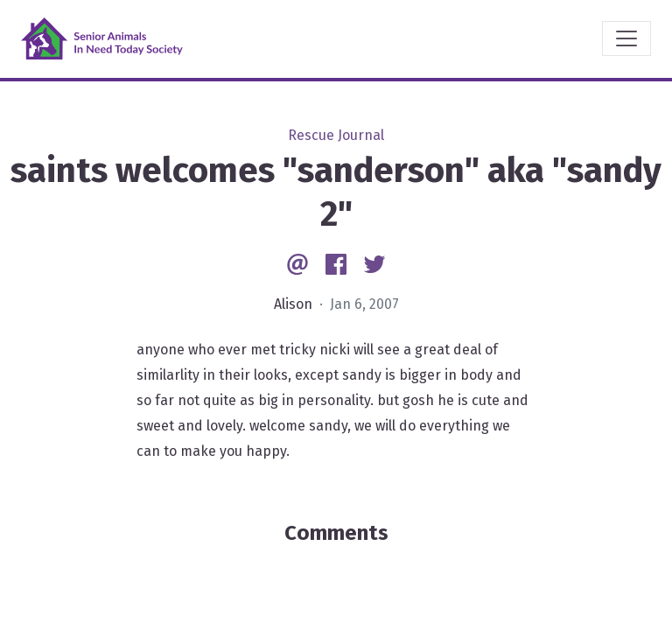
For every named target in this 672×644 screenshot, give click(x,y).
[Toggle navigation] (626, 38)
